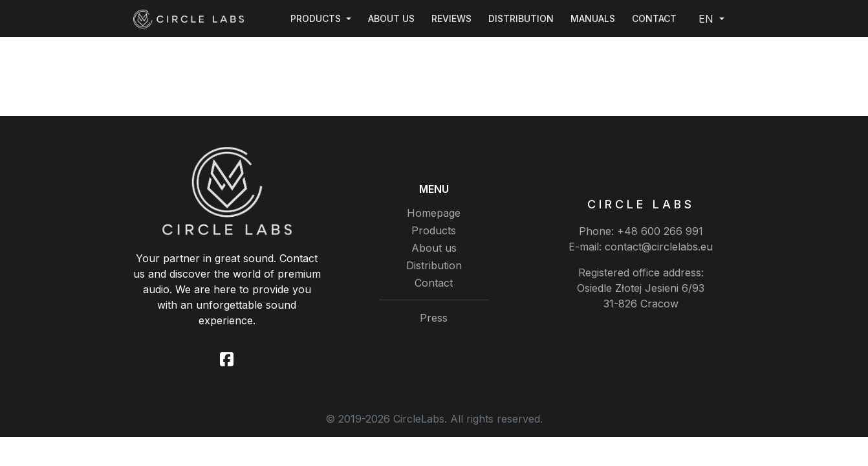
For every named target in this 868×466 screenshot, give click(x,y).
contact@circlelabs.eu (659, 247)
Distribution (521, 18)
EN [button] (708, 19)
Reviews (451, 18)
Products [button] (317, 18)
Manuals (593, 18)
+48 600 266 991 (660, 231)
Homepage (434, 213)
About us (391, 18)
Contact (654, 18)
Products (434, 230)
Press (434, 318)
